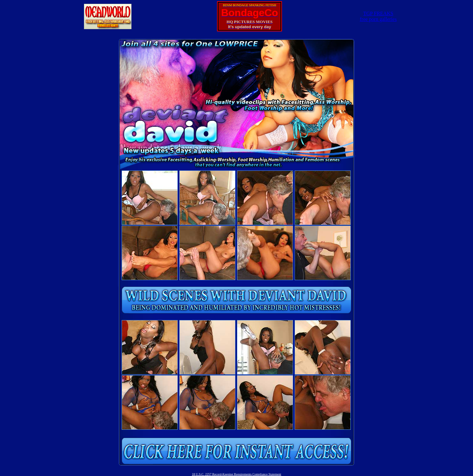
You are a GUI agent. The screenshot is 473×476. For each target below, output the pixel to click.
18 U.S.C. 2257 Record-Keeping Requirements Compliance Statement (237, 474)
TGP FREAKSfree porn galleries (378, 16)
